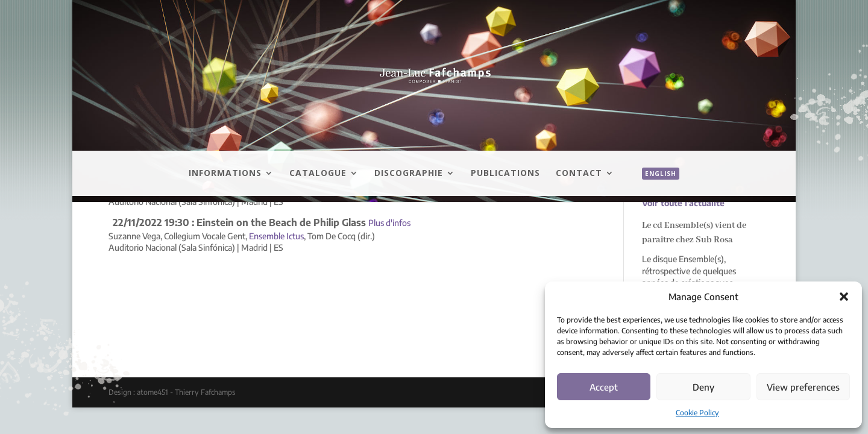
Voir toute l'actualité (683, 203)
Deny (703, 387)
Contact (579, 174)
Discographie (409, 174)
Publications (505, 174)
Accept (604, 387)
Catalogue (318, 174)
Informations (225, 174)
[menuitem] (655, 187)
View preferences (803, 387)
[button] (844, 297)
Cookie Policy (697, 413)
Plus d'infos (389, 223)
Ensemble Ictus (276, 236)
